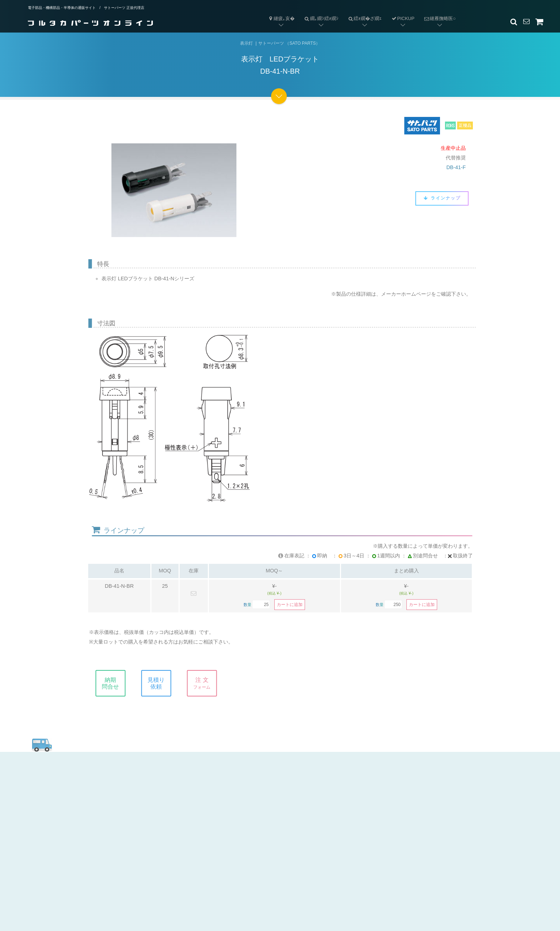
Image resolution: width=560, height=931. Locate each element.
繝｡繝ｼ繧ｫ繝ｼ (319, 13)
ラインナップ (442, 198)
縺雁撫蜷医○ (437, 13)
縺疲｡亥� (281, 18)
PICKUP (403, 18)
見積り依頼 (162, 683)
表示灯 (246, 43)
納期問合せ (116, 683)
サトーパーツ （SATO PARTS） (289, 43)
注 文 (207, 683)
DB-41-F (456, 167)
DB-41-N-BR (119, 586)
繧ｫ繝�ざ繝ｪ (363, 13)
